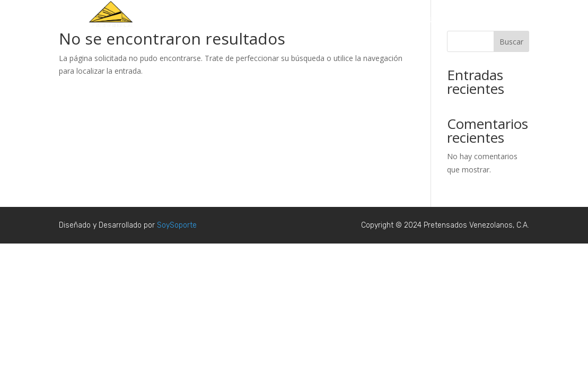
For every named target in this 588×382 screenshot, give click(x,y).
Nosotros (443, 20)
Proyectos (350, 20)
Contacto (487, 20)
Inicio (312, 20)
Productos (397, 20)
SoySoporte (177, 225)
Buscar (511, 42)
